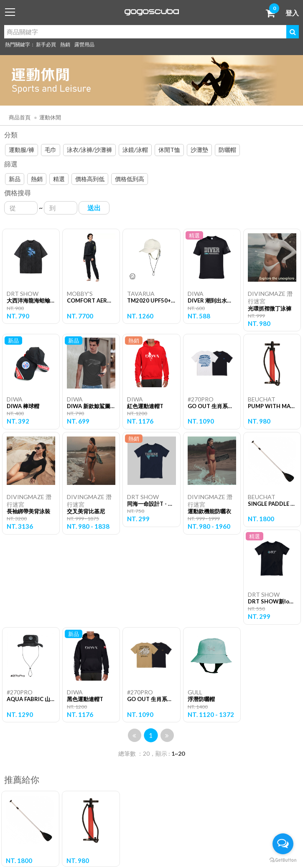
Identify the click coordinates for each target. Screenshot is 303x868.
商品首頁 (20, 117)
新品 (15, 179)
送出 (94, 208)
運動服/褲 (22, 150)
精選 (59, 179)
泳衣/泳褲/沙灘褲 (89, 150)
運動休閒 (50, 117)
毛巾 (51, 150)
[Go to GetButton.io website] (283, 860)
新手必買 (46, 44)
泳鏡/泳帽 (135, 150)
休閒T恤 (169, 150)
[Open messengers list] (283, 844)
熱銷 (65, 44)
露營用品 (84, 44)
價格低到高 (130, 179)
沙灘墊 (199, 150)
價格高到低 (90, 179)
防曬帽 (227, 150)
